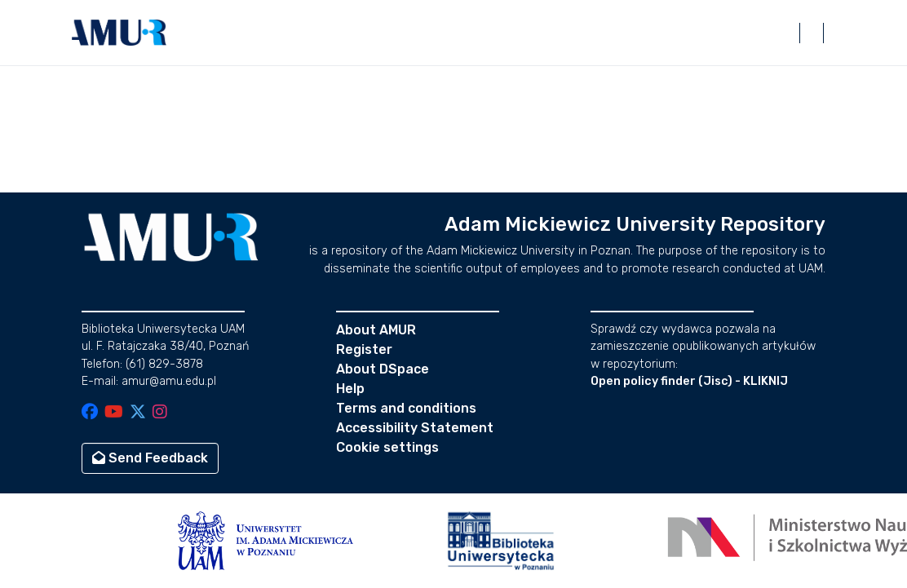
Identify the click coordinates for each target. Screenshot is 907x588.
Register (364, 349)
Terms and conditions (406, 408)
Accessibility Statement (415, 428)
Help (350, 389)
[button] (119, 33)
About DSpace (383, 369)
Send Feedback (150, 458)
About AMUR (376, 330)
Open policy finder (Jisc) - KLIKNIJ (689, 381)
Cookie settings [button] (387, 447)
